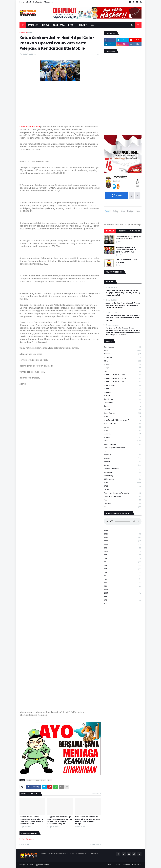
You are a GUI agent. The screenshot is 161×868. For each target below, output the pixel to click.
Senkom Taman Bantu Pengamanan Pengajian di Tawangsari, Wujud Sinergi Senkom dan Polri (31, 820)
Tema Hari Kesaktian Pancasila (123, 493)
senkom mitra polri (123, 469)
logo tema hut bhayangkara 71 (123, 420)
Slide (50, 780)
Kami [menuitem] (93, 25)
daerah (36, 780)
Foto (123, 371)
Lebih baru (25, 845)
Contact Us (37, 2)
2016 (123, 565)
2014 (123, 572)
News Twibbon (123, 444)
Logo (123, 417)
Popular (110, 231)
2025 (123, 534)
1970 (123, 604)
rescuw (123, 462)
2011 (123, 583)
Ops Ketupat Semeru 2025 (123, 448)
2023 (123, 541)
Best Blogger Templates (39, 865)
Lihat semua (96, 794)
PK (123, 451)
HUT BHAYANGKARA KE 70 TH (123, 375)
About (29, 2)
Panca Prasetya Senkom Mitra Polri (127, 261)
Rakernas (123, 455)
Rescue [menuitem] (46, 25)
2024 (123, 538)
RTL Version (48, 2)
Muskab (123, 430)
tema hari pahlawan (123, 497)
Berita (31, 32)
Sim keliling (123, 476)
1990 (123, 597)
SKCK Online (123, 479)
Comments (135, 231)
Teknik (123, 490)
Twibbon (123, 504)
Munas (123, 427)
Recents (123, 231)
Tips (123, 500)
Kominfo (123, 406)
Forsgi (123, 368)
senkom (123, 465)
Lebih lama (95, 845)
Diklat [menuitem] (82, 25)
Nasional (123, 438)
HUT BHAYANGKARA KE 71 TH (123, 378)
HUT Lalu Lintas (123, 385)
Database (123, 358)
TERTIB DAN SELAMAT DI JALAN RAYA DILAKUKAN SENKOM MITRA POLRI (126, 250)
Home (22, 2)
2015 (123, 569)
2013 (123, 576)
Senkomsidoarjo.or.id (30, 127)
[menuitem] (23, 25)
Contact (126, 865)
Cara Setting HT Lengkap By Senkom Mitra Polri (128, 238)
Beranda (23, 32)
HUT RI (123, 389)
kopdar (123, 410)
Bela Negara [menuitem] (59, 25)
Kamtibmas (123, 399)
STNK (123, 486)
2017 (123, 562)
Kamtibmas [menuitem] (33, 25)
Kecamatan (123, 403)
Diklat (123, 361)
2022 (123, 545)
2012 (123, 579)
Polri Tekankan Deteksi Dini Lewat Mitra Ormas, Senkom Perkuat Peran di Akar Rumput (88, 820)
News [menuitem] (71, 25)
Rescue (123, 458)
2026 (123, 531)
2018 (123, 558)
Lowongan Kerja (123, 424)
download (123, 364)
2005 (123, 590)
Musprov (123, 434)
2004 (123, 593)
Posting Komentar (27, 839)
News (43, 780)
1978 (123, 600)
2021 (123, 548)
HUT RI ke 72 (123, 392)
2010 (123, 586)
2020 (123, 551)
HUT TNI (123, 396)
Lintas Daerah (123, 413)
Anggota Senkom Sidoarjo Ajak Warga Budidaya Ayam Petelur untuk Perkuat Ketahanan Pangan (60, 820)
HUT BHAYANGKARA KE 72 (123, 382)
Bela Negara (123, 347)
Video (123, 507)
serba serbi (123, 472)
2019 (123, 555)
